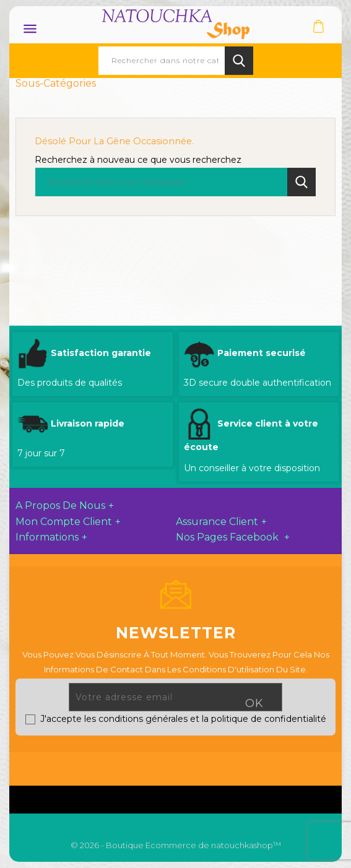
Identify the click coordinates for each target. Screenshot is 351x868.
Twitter (160, 766)
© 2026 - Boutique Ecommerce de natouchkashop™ (176, 845)
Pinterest (217, 766)
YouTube (189, 766)
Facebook (132, 766)
